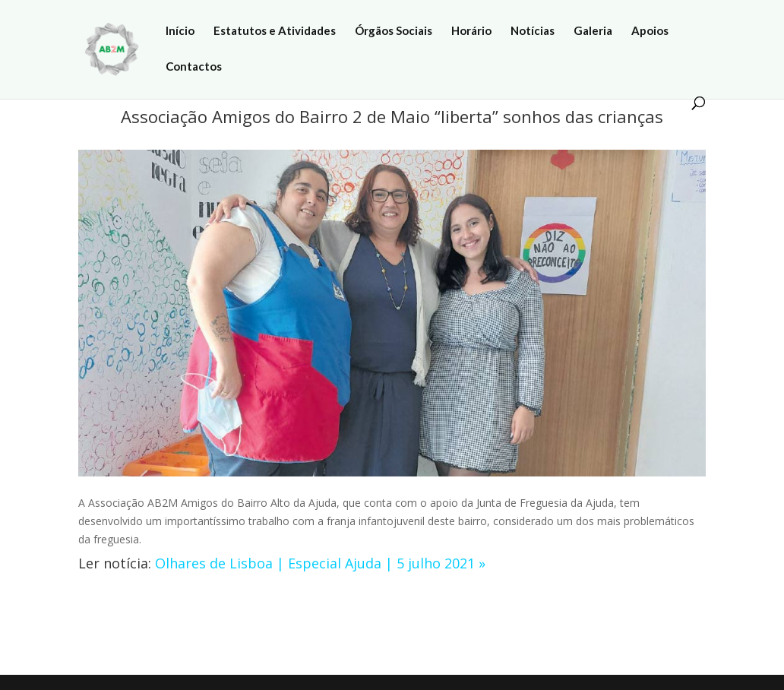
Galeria (593, 31)
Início (180, 31)
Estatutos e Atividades (275, 31)
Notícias (533, 31)
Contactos (194, 67)
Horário (471, 31)
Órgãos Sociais (394, 31)
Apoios (650, 31)
